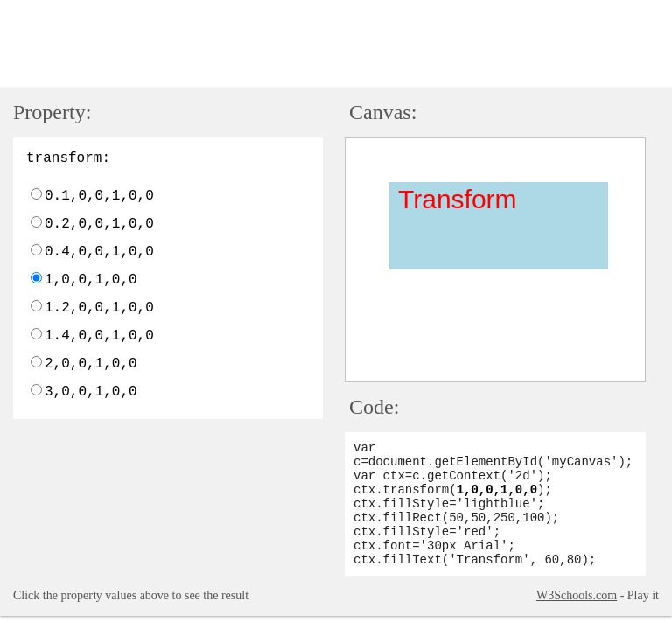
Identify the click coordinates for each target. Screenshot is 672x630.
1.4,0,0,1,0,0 (99, 336)
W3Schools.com (577, 595)
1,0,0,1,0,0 (91, 280)
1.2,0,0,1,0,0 (99, 308)
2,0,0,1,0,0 (91, 364)
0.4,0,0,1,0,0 (99, 252)
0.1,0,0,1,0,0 (99, 196)
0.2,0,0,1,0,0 (99, 224)
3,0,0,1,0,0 (91, 392)
